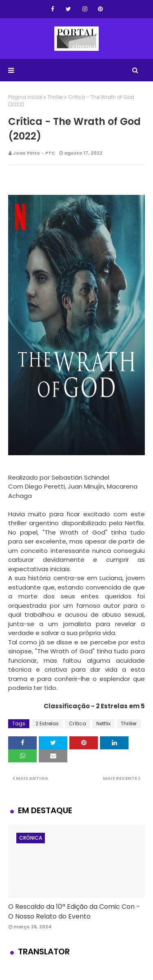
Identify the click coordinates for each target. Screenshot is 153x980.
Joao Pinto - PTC (34, 153)
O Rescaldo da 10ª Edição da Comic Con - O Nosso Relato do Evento (74, 911)
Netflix (103, 724)
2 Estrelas (47, 724)
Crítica (78, 724)
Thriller (55, 97)
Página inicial (25, 97)
